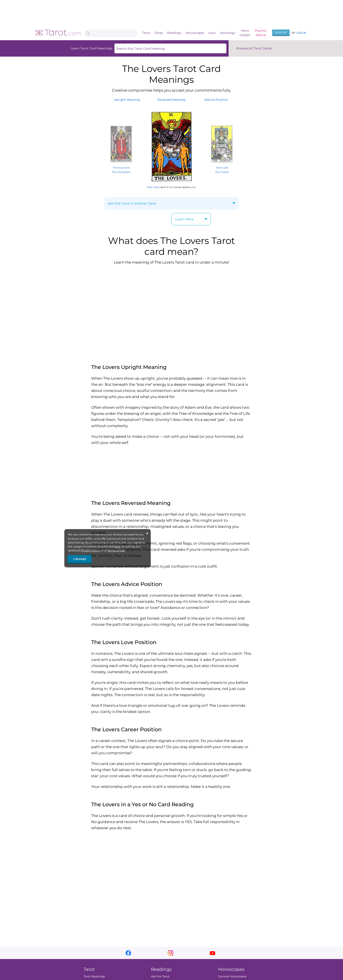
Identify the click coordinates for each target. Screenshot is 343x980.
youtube (213, 953)
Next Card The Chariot (222, 168)
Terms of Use (116, 550)
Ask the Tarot (160, 976)
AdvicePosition (216, 100)
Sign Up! (281, 32)
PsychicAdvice (261, 33)
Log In (301, 33)
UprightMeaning (127, 100)
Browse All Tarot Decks (254, 48)
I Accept (80, 559)
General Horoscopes (232, 976)
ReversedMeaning (171, 100)
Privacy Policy (90, 550)
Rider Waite (153, 187)
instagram (171, 953)
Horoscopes (195, 33)
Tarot (146, 33)
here (117, 546)
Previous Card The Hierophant (121, 168)
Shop (159, 33)
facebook (128, 953)
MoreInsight (245, 33)
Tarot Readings (94, 976)
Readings (174, 33)
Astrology (228, 33)
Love (212, 33)
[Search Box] (111, 33)
